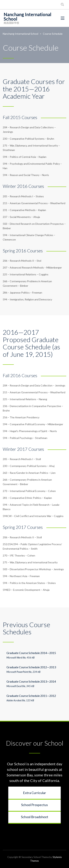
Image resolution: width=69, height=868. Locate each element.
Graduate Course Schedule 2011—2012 (31, 696)
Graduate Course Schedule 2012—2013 (31, 667)
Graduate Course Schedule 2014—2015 (31, 653)
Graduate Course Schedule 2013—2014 (31, 681)
